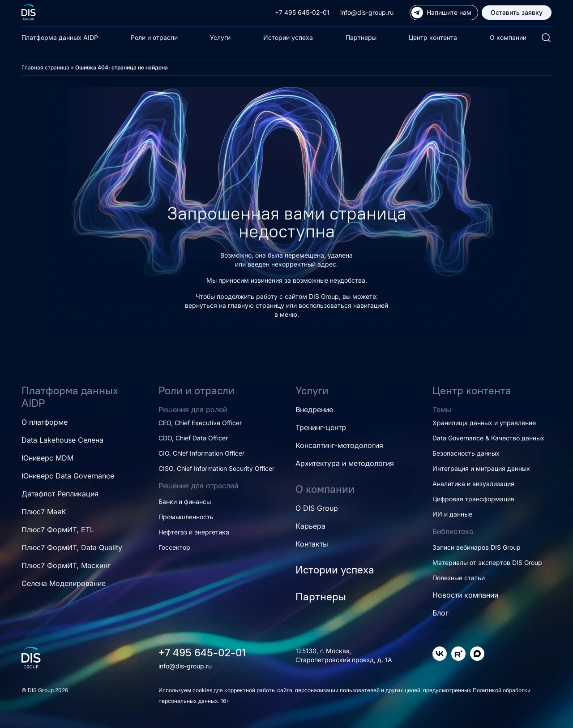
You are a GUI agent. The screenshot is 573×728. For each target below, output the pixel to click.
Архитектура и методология (345, 463)
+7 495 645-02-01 (302, 12)
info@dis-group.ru (367, 12)
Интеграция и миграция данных (481, 468)
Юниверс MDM (47, 458)
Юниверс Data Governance (68, 476)
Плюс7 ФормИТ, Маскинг (66, 565)
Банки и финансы (185, 502)
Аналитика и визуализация (473, 484)
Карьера (310, 526)
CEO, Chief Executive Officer (200, 423)
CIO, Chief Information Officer (201, 453)
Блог (440, 613)
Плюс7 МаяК (44, 512)
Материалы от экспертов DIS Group (487, 562)
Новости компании (465, 595)
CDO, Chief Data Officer (193, 438)
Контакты (312, 544)
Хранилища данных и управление (484, 423)
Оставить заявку (517, 12)
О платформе (45, 422)
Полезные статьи (459, 578)
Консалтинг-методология (339, 445)
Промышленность (186, 517)
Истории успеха (288, 37)
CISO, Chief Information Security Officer (216, 468)
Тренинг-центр (321, 427)
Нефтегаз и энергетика (194, 532)
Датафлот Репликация (60, 494)
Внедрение (314, 409)
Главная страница (45, 67)
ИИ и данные (452, 514)
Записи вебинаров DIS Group (477, 547)
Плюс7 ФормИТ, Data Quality (72, 547)
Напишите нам (441, 13)
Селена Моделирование (64, 583)
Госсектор (174, 547)
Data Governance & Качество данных (488, 438)
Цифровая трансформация (473, 499)
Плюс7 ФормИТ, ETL (58, 530)
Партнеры (361, 37)
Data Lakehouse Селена (62, 440)
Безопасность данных (466, 453)
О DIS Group (317, 508)
